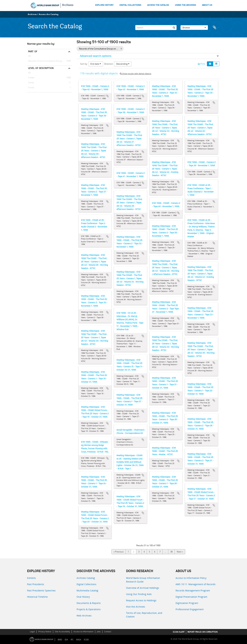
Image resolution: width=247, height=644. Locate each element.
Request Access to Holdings (141, 600)
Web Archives (84, 616)
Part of (33, 51)
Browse (194, 28)
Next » (180, 552)
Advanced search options (96, 56)
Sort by (84, 64)
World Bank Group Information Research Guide (143, 580)
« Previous (119, 552)
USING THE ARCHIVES (185, 5)
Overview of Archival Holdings (143, 588)
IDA (66, 640)
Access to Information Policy (191, 578)
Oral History (83, 597)
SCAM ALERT (179, 632)
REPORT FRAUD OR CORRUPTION (203, 632)
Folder (31, 78)
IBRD (60, 640)
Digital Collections (86, 584)
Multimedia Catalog (87, 590)
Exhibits (31, 578)
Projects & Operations (89, 609)
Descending (123, 64)
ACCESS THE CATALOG (158, 5)
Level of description (41, 68)
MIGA (79, 640)
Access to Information (83, 632)
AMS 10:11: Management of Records (196, 584)
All (29, 57)
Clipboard (216, 28)
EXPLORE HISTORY (104, 5)
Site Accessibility (62, 632)
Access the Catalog (49, 14)
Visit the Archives (136, 607)
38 (171, 552)
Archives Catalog (86, 578)
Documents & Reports (89, 603)
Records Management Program (193, 590)
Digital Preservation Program (191, 597)
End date (96, 64)
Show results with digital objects (136, 74)
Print (201, 64)
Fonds (31, 88)
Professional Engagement (190, 609)
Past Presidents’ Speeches (41, 590)
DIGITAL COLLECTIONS (130, 5)
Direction (109, 64)
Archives (68, 5)
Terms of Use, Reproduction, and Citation (144, 615)
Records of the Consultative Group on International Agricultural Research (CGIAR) (49, 61)
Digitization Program (187, 603)
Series (31, 83)
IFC (72, 640)
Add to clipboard (107, 96)
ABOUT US (207, 5)
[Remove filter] (121, 49)
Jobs (99, 632)
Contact (108, 632)
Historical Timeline (37, 597)
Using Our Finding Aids (139, 594)
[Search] (156, 28)
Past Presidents (36, 584)
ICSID (86, 640)
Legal (32, 632)
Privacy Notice (45, 632)
